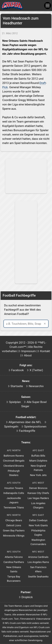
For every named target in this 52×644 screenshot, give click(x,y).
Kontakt (45, 351)
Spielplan (15, 402)
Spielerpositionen (35, 427)
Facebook (17, 370)
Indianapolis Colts (14, 493)
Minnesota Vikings (14, 536)
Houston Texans (14, 488)
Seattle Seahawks (38, 577)
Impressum (29, 351)
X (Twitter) (36, 370)
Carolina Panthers (14, 562)
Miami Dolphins (38, 461)
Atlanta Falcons (14, 557)
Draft (43, 83)
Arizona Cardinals (38, 557)
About (28, 355)
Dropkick (27, 597)
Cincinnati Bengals (14, 461)
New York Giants (38, 525)
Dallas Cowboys (38, 520)
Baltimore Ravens (14, 456)
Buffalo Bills (38, 456)
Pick (5, 87)
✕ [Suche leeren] (45, 324)
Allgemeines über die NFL (25, 422)
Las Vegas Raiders (38, 498)
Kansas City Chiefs (38, 493)
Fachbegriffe (27, 431)
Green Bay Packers (14, 531)
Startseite (17, 386)
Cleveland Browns (14, 466)
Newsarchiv (36, 386)
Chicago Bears (14, 520)
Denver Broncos (38, 488)
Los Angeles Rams (38, 562)
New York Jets (38, 475)
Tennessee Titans (14, 508)
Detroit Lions (14, 525)
